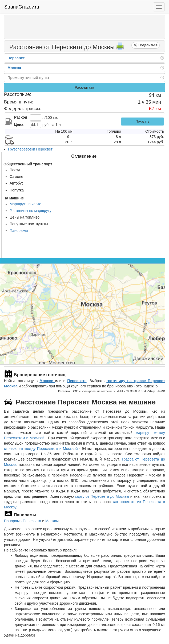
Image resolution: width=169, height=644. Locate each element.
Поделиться (148, 45)
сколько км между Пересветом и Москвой (41, 449)
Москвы (52, 521)
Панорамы (19, 231)
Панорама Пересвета (23, 521)
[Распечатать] (120, 48)
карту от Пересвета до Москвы (102, 496)
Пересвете (77, 381)
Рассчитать (84, 87)
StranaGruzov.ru (22, 7)
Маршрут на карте (25, 204)
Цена (19, 124)
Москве (47, 381)
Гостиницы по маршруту (31, 211)
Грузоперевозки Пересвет (30, 149)
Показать (142, 122)
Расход (21, 117)
